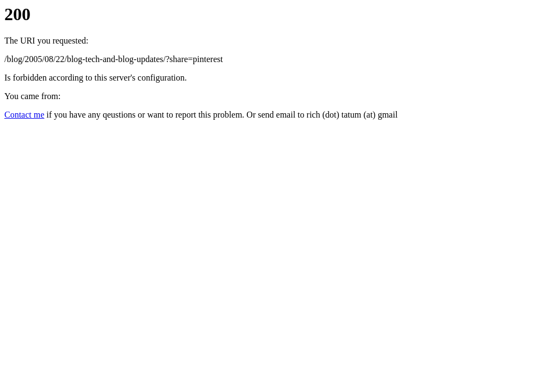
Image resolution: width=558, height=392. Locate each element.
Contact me (24, 115)
